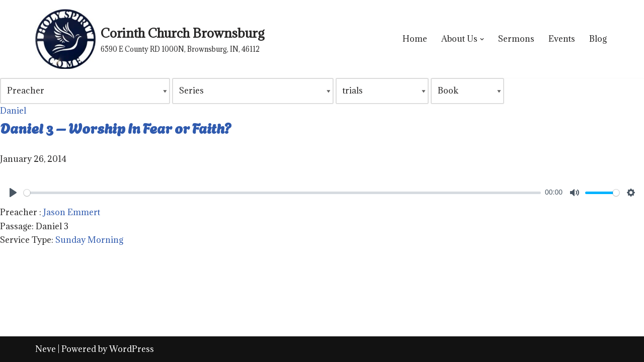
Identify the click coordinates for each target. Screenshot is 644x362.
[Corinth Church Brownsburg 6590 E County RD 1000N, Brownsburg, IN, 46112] (150, 39)
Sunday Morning (89, 240)
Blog (598, 39)
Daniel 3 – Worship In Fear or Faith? (116, 127)
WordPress (132, 349)
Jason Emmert (72, 212)
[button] (482, 39)
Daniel (13, 111)
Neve (46, 349)
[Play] (13, 193)
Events (562, 39)
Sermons (516, 39)
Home (415, 39)
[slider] (282, 193)
